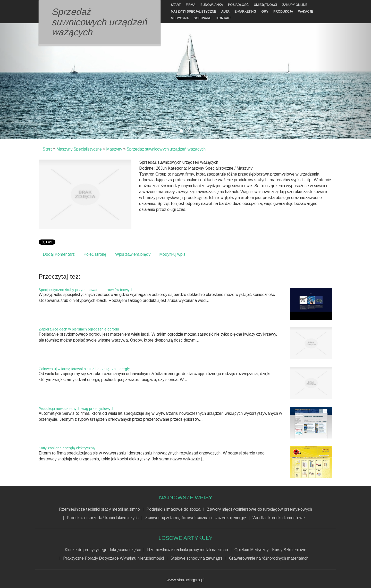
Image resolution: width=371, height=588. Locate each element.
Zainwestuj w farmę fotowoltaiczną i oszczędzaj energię (84, 369)
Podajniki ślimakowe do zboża (173, 509)
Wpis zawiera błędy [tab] (133, 254)
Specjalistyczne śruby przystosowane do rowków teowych (86, 290)
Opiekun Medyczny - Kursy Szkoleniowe (270, 550)
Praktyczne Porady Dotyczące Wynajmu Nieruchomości (113, 558)
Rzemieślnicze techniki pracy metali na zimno (99, 509)
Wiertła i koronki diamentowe (279, 518)
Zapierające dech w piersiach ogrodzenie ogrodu (79, 329)
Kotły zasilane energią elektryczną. (67, 448)
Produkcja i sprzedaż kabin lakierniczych (103, 518)
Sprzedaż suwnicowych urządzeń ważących (166, 149)
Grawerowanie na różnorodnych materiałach (269, 558)
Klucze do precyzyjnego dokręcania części (103, 550)
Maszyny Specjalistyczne (79, 149)
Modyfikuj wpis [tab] (172, 254)
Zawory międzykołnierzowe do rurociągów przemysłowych (259, 509)
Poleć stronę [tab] (95, 254)
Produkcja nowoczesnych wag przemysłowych (77, 409)
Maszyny (114, 149)
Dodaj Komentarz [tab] (59, 254)
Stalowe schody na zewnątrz (196, 558)
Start (47, 149)
